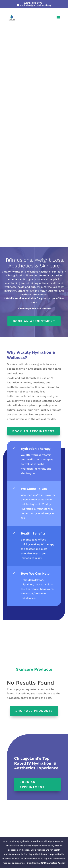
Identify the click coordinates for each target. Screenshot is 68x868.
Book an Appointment (33, 431)
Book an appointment (34, 321)
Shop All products (34, 711)
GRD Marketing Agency (53, 863)
